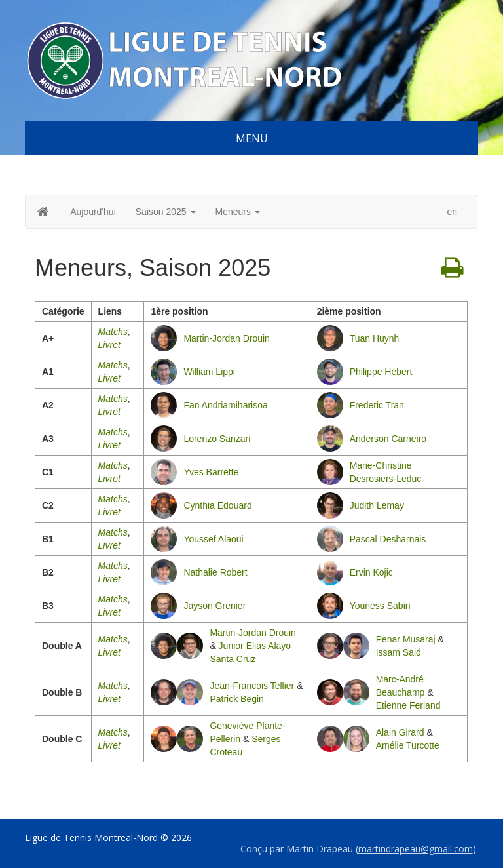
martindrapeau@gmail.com (416, 849)
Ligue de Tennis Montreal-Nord (91, 838)
